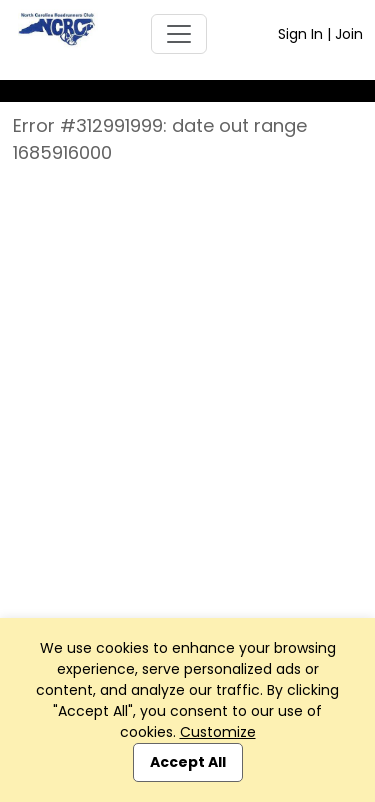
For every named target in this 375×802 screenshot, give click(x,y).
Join (349, 34)
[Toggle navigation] (179, 34)
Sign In (300, 34)
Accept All (188, 762)
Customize (218, 732)
